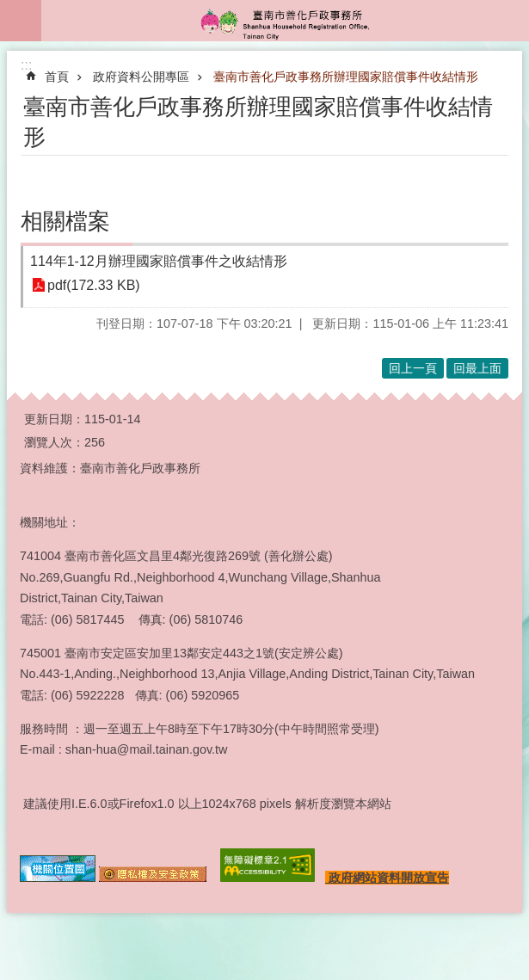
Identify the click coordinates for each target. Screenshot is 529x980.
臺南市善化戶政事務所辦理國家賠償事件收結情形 (346, 77)
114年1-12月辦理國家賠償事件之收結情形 (159, 261)
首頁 (57, 77)
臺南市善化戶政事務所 (285, 21)
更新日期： (54, 419)
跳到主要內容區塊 (9, 9)
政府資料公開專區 (141, 77)
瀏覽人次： (54, 442)
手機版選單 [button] (21, 21)
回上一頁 (413, 368)
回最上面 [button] (477, 368)
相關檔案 (65, 221)
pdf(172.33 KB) (94, 285)
